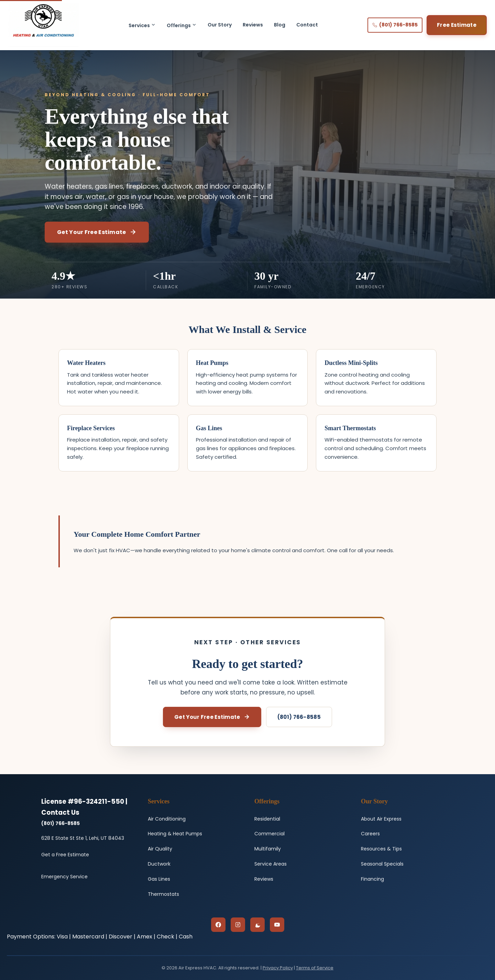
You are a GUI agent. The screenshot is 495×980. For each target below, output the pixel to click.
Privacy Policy (278, 968)
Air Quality (160, 849)
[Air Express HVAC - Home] (43, 25)
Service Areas (271, 864)
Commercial (269, 834)
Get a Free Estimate (65, 855)
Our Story (220, 25)
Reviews (253, 25)
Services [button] (142, 25)
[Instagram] (238, 925)
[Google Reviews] (257, 925)
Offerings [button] (182, 25)
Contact (307, 25)
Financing (372, 879)
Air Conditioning (167, 819)
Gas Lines (159, 879)
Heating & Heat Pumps (175, 834)
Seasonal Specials (382, 864)
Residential (267, 819)
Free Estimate (457, 25)
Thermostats (163, 894)
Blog (280, 25)
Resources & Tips (381, 849)
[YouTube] (277, 925)
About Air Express (381, 819)
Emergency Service (64, 877)
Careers (370, 834)
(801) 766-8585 (395, 25)
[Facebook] (218, 925)
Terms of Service (315, 968)
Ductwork (159, 864)
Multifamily (268, 849)
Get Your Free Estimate (97, 232)
